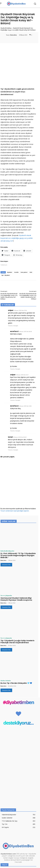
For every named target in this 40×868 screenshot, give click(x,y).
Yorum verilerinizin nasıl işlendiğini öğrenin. (15, 479)
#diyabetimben (18, 670)
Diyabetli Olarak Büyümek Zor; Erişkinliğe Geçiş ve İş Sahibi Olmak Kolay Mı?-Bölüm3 (28, 264)
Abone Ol (32, 852)
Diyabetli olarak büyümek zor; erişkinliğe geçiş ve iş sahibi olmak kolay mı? (17, 206)
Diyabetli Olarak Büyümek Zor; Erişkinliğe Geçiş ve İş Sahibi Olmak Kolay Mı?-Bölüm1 (9, 264)
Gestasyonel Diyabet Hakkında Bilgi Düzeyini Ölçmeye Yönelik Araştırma (16, 567)
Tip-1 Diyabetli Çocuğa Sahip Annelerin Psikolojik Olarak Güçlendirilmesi (17, 610)
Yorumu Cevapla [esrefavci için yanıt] (15, 337)
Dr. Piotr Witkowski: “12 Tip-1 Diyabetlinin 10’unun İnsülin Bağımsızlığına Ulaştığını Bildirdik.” (18, 524)
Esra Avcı (13, 35)
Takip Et (32, 843)
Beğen (33, 839)
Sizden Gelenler (6, 649)
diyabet (10, 240)
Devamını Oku (6, 533)
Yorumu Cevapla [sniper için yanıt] (13, 294)
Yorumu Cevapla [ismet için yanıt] (13, 418)
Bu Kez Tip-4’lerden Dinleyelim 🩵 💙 (16, 651)
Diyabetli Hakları (6, 28)
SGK (31, 240)
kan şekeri (24, 240)
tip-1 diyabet (6, 243)
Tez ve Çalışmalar (6, 564)
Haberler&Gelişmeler (7, 519)
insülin (16, 240)
